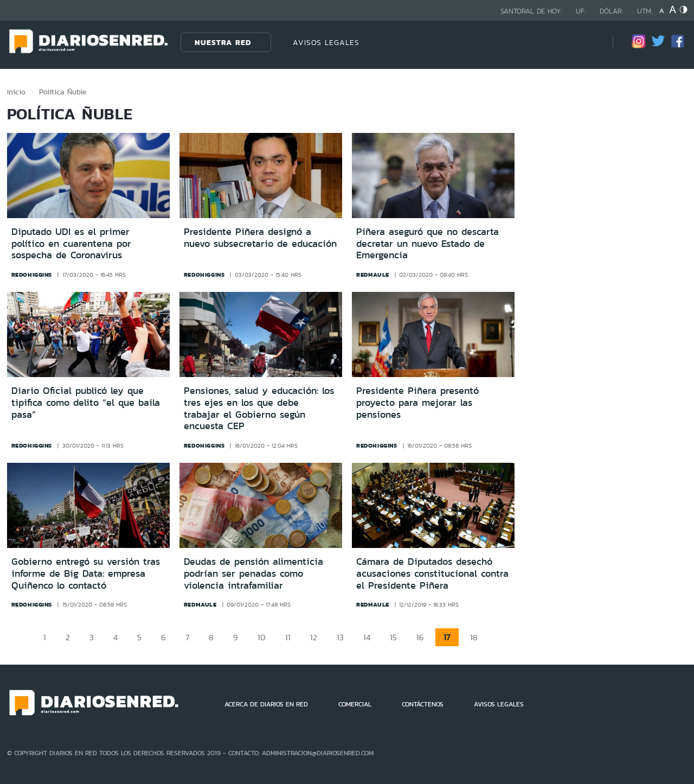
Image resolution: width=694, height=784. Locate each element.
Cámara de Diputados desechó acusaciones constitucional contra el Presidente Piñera (432, 573)
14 (367, 637)
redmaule (373, 275)
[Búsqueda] (588, 42)
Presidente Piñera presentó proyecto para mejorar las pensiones (417, 402)
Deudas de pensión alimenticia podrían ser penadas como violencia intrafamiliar (253, 573)
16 (420, 637)
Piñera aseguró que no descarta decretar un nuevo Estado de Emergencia (428, 243)
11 (288, 637)
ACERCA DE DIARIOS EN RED (266, 704)
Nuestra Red (223, 42)
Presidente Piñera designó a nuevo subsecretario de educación (260, 238)
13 (340, 637)
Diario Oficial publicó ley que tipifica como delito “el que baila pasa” (86, 402)
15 (393, 637)
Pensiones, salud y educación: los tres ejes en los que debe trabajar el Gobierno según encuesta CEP (259, 408)
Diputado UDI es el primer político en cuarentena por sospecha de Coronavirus (71, 243)
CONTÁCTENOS (423, 704)
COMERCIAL (355, 704)
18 (474, 637)
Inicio (16, 92)
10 (262, 637)
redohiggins (32, 275)
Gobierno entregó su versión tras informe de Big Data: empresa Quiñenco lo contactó (86, 573)
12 (314, 637)
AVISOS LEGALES (326, 42)
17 (447, 637)
